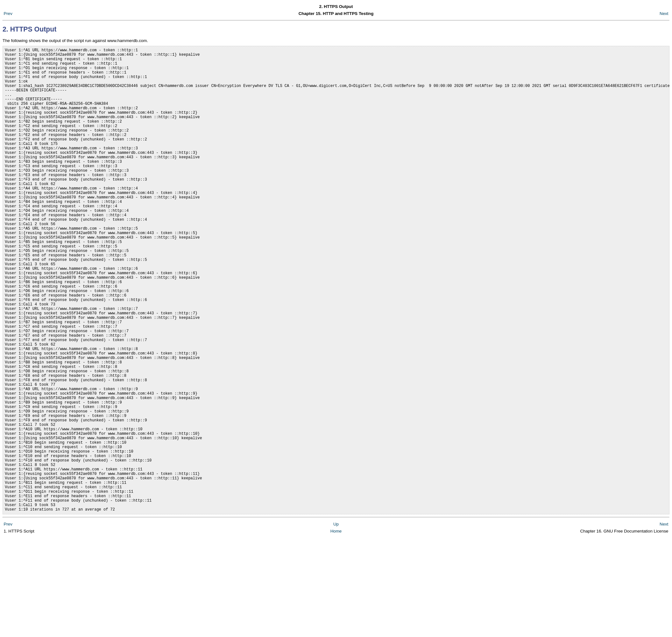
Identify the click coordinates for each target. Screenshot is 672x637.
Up (336, 623)
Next (664, 14)
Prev (8, 14)
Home (336, 630)
